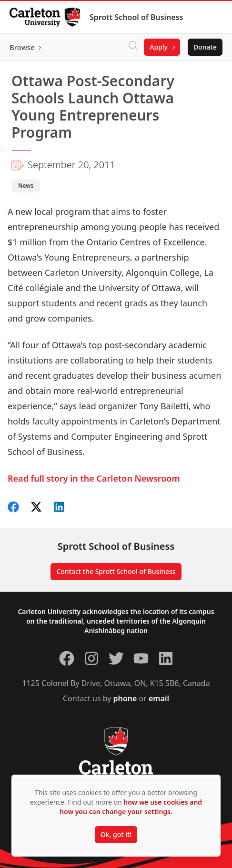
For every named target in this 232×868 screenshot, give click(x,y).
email (159, 698)
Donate (205, 47)
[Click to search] (133, 47)
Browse (22, 47)
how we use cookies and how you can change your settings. (131, 807)
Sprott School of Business (136, 17)
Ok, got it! (116, 834)
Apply (159, 47)
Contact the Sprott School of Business (116, 571)
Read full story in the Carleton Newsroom (94, 478)
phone (126, 698)
